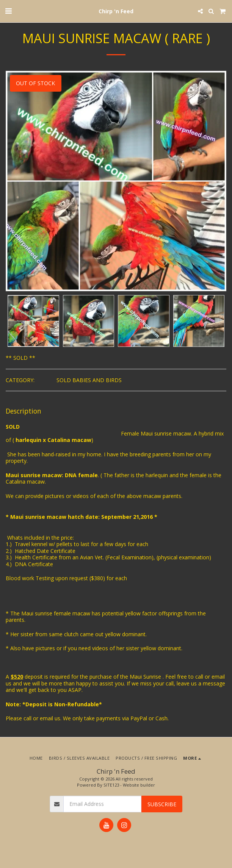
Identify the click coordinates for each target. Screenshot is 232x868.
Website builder (139, 785)
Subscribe (162, 804)
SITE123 (111, 785)
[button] (8, 11)
